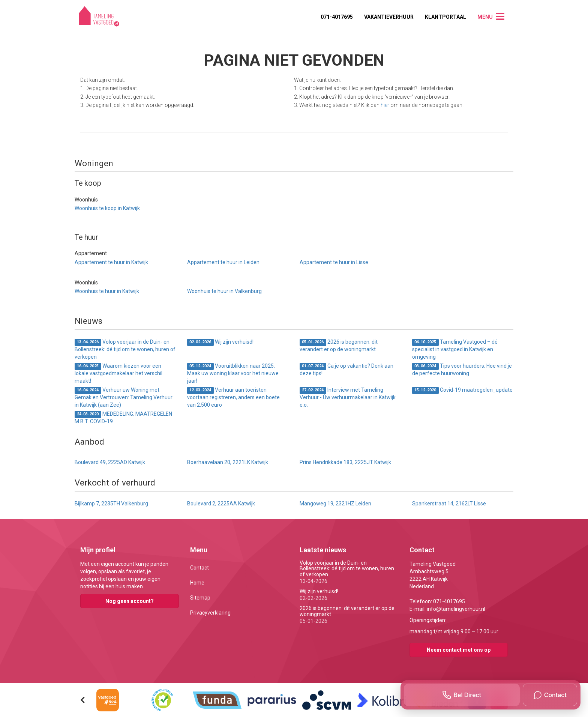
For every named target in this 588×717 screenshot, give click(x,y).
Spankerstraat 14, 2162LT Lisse (449, 504)
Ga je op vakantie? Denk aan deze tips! (346, 370)
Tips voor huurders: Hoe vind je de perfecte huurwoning (462, 370)
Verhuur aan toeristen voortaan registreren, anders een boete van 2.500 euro (233, 397)
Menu (485, 17)
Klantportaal (445, 17)
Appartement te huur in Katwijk (111, 262)
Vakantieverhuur (389, 17)
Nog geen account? (130, 601)
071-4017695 (337, 17)
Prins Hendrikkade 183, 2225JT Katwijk (345, 462)
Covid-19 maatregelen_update (462, 390)
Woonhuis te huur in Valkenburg (224, 291)
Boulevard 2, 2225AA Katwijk (221, 504)
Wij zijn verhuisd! (220, 342)
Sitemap (200, 598)
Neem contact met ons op (459, 650)
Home (197, 583)
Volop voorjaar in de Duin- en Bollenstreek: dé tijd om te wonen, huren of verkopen (125, 349)
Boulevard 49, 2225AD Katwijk (110, 462)
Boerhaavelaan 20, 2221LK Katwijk (228, 462)
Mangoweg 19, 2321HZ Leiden (335, 504)
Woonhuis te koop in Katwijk (107, 208)
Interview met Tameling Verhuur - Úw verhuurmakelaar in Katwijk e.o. (348, 397)
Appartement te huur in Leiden (223, 262)
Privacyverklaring (210, 613)
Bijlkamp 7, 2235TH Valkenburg (111, 504)
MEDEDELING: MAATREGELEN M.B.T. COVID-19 (123, 418)
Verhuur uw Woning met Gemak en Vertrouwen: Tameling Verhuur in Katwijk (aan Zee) (124, 397)
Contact (199, 568)
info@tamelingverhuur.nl (456, 609)
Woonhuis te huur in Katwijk (107, 291)
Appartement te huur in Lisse (334, 262)
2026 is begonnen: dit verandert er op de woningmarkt (339, 346)
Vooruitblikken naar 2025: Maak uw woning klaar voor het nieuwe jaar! (233, 373)
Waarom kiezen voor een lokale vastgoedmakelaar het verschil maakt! (118, 373)
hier (385, 105)
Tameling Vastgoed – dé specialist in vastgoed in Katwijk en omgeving (455, 349)
